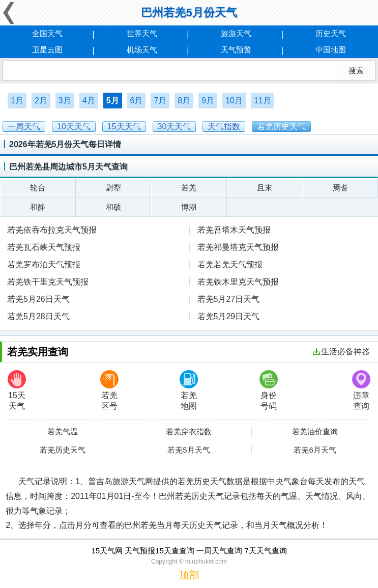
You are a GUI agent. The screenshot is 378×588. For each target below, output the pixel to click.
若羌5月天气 (188, 450)
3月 (65, 101)
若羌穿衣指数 (189, 432)
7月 (160, 101)
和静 (38, 207)
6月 (137, 101)
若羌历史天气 (63, 450)
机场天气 (142, 50)
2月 (41, 101)
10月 (234, 101)
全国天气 (47, 33)
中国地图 (331, 50)
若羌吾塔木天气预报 (234, 230)
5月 (113, 101)
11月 (263, 101)
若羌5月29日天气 (229, 316)
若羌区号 (109, 390)
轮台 (38, 188)
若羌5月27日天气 (229, 299)
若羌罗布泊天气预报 (44, 264)
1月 (17, 101)
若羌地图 (189, 390)
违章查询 (361, 390)
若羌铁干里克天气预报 (48, 282)
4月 (89, 101)
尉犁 (113, 188)
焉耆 (340, 188)
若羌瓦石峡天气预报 (44, 247)
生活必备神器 (341, 352)
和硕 (113, 207)
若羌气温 (63, 432)
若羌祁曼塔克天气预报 (238, 247)
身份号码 (269, 390)
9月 (208, 101)
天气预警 (236, 50)
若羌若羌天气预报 (230, 264)
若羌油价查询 (315, 432)
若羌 (189, 188)
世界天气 (142, 33)
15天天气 (17, 390)
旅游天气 (236, 33)
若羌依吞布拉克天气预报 (52, 230)
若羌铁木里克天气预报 (238, 282)
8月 (184, 101)
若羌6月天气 (315, 450)
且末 (265, 188)
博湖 (189, 207)
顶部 (189, 575)
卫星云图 (47, 50)
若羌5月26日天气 (38, 299)
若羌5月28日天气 (38, 316)
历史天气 (331, 33)
